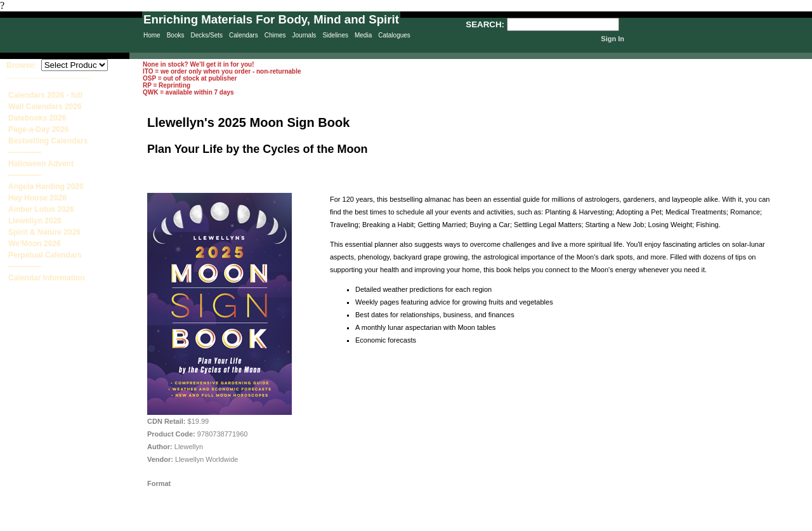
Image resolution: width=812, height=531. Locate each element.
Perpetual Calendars (45, 255)
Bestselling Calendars (48, 141)
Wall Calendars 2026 (45, 107)
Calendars (244, 35)
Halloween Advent (41, 164)
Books (176, 35)
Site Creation (789, 525)
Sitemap (396, 525)
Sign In (612, 39)
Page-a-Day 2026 (38, 129)
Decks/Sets (206, 35)
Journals (304, 35)
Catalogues (394, 35)
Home (152, 35)
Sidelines (335, 35)
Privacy (344, 525)
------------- (25, 152)
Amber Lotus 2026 (41, 209)
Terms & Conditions (514, 525)
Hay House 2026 (37, 198)
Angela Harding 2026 (46, 187)
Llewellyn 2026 (35, 221)
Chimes (275, 35)
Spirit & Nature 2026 (44, 232)
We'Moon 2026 (35, 244)
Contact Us (451, 525)
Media (363, 35)
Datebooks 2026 (37, 118)
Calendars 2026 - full (45, 95)
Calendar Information (47, 278)
